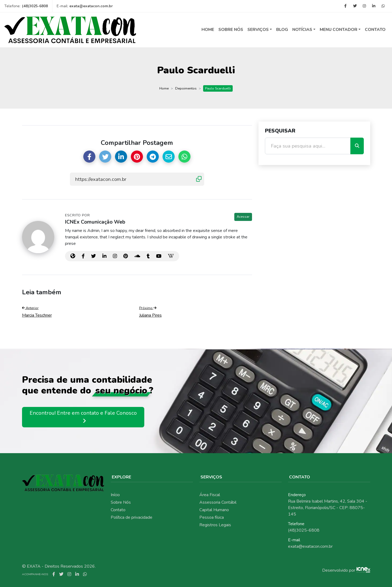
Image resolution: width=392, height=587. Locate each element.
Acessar (243, 217)
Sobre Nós (231, 30)
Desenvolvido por (339, 570)
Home (208, 30)
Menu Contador (339, 30)
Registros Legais (215, 525)
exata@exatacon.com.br (91, 6)
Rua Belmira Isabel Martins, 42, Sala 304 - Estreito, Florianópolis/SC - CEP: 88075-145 (328, 508)
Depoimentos (186, 88)
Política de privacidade (132, 517)
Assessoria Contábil (218, 502)
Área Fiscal (210, 495)
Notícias (302, 30)
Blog (282, 30)
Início (115, 495)
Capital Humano (214, 510)
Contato (375, 30)
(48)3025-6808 (35, 6)
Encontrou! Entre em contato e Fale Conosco (83, 417)
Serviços (258, 30)
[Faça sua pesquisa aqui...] (308, 146)
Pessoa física (212, 517)
